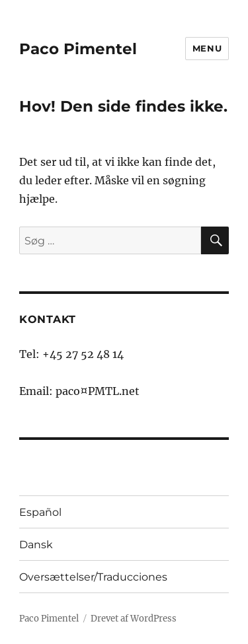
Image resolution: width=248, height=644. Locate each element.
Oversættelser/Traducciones (93, 577)
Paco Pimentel (78, 49)
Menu (207, 48)
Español (40, 512)
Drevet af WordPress (134, 619)
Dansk (36, 545)
